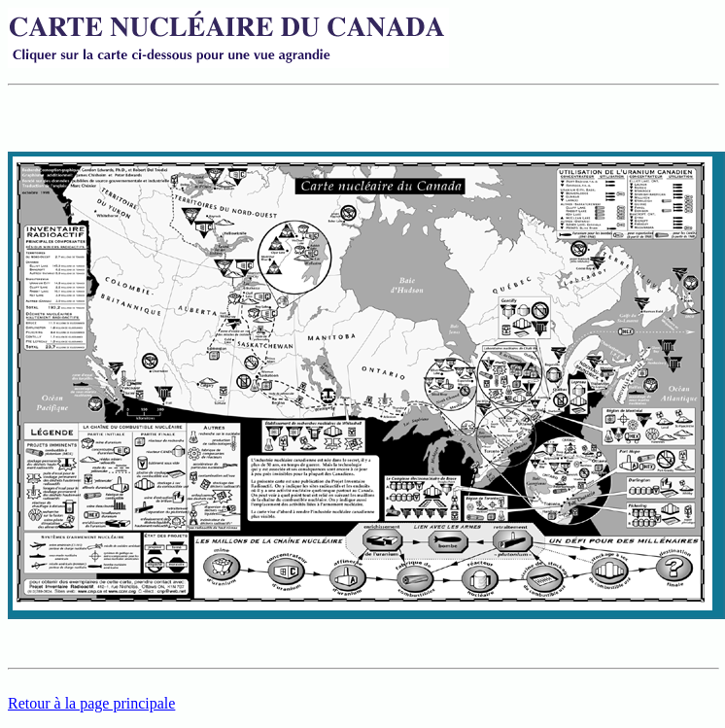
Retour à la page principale (91, 703)
